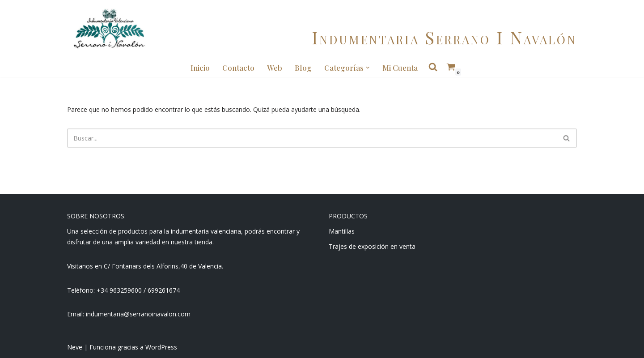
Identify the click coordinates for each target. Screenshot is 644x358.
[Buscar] (312, 138)
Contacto (238, 68)
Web (275, 68)
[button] (368, 68)
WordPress (161, 347)
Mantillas (342, 231)
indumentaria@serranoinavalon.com (138, 314)
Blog (303, 68)
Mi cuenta (400, 68)
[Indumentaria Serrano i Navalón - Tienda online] (109, 29)
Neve (75, 347)
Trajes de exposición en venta (372, 246)
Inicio (200, 68)
